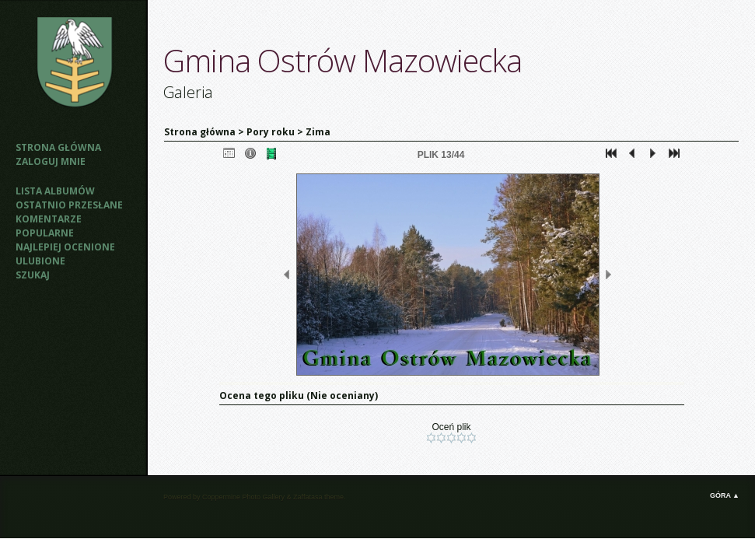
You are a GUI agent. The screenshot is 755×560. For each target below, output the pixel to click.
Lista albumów (55, 191)
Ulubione (40, 261)
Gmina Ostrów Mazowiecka (343, 60)
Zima (318, 132)
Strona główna (58, 147)
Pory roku (271, 132)
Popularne (45, 233)
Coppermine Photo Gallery (243, 497)
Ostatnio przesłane (69, 205)
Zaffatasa (308, 497)
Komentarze (49, 219)
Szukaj (33, 275)
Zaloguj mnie (51, 161)
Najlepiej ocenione (65, 247)
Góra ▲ (725, 495)
